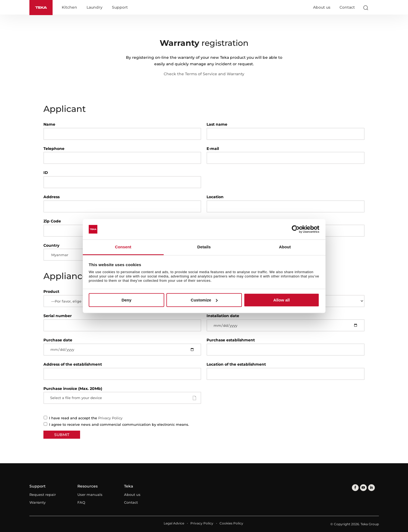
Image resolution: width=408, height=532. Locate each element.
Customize (204, 300)
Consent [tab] (123, 247)
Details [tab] (204, 247)
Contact (347, 7)
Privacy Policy (110, 418)
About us (322, 7)
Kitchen (69, 8)
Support (120, 8)
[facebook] (355, 488)
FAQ (81, 502)
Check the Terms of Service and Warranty (204, 74)
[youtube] (363, 488)
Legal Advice (174, 523)
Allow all (282, 300)
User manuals (90, 495)
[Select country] (376, 8)
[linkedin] (371, 488)
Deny (127, 300)
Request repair (43, 495)
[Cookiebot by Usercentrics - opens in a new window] (296, 229)
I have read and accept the (82, 418)
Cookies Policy (231, 523)
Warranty (37, 502)
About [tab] (285, 247)
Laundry (95, 8)
